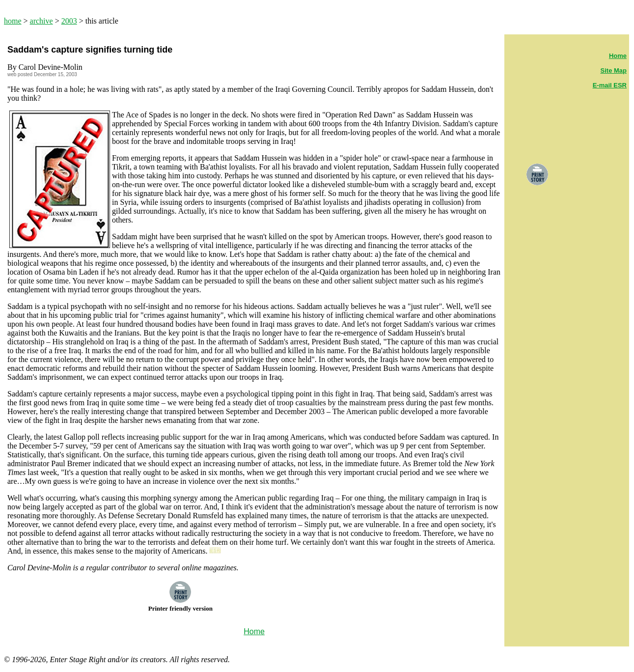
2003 (69, 21)
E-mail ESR (610, 85)
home (13, 21)
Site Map (614, 70)
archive (41, 21)
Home (618, 56)
